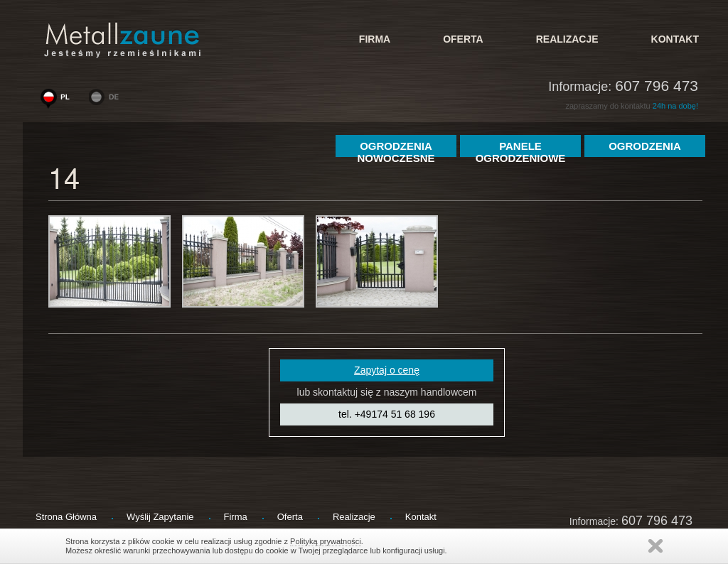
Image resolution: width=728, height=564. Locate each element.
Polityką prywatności (326, 541)
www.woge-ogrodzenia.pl (58, 100)
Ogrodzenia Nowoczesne (396, 148)
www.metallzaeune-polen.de (107, 100)
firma (375, 39)
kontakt (675, 39)
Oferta (463, 39)
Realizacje (567, 39)
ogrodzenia (645, 146)
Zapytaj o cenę (387, 370)
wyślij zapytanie (160, 517)
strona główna (66, 517)
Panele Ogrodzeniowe (521, 148)
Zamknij (655, 546)
